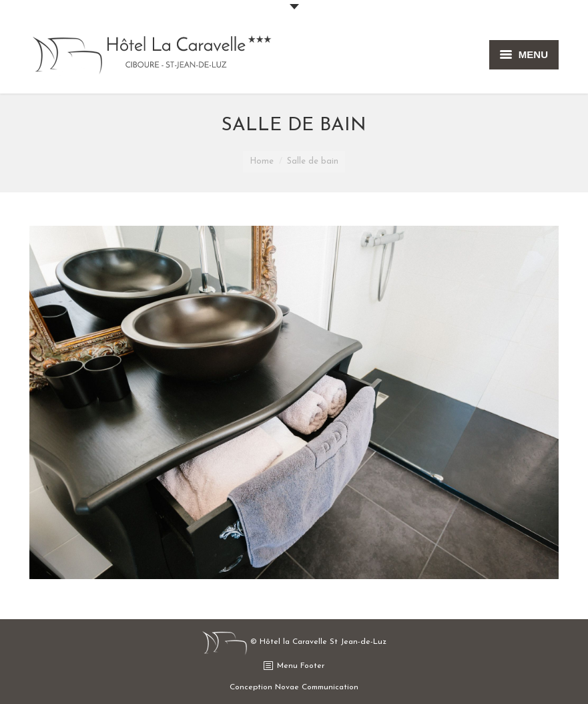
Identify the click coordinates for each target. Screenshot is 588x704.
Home (262, 161)
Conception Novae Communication (294, 687)
